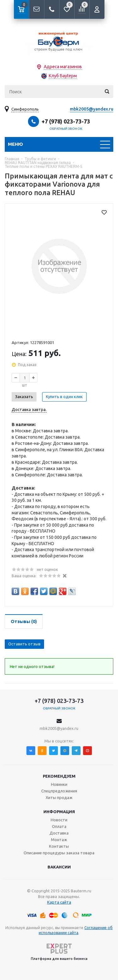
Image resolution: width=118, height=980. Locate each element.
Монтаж (59, 840)
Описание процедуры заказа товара (59, 853)
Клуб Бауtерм (63, 76)
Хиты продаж (59, 797)
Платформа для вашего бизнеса (59, 952)
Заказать (24, 397)
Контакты (59, 846)
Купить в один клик (64, 397)
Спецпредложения (59, 791)
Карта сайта (59, 902)
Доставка (59, 833)
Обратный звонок (66, 129)
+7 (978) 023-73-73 (66, 121)
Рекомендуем (59, 776)
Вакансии (59, 867)
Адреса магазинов (63, 67)
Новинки (59, 784)
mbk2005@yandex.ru (92, 109)
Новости (59, 820)
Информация (59, 812)
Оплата (59, 826)
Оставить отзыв (24, 644)
